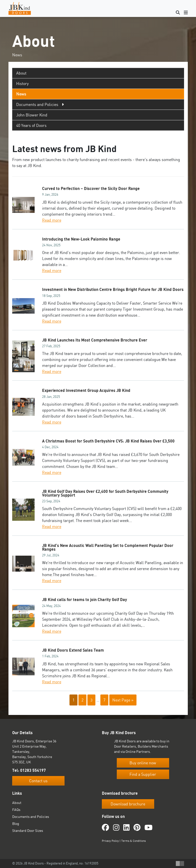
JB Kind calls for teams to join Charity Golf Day (85, 600)
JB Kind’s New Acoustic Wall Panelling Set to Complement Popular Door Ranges (108, 547)
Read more (52, 220)
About (21, 73)
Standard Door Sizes (28, 830)
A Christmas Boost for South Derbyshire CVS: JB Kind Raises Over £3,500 (108, 441)
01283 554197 (33, 770)
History (22, 84)
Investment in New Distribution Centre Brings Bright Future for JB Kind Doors (113, 289)
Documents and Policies (31, 817)
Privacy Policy (110, 841)
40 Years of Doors (31, 125)
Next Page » (123, 700)
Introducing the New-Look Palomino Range (81, 239)
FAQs (16, 810)
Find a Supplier (143, 774)
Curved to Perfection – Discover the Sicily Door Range (91, 188)
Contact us (38, 781)
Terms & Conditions (133, 841)
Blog (16, 824)
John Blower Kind (32, 115)
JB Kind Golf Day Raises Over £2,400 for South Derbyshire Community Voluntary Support (105, 493)
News (21, 94)
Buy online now (143, 763)
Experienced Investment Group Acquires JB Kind (86, 390)
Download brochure (128, 804)
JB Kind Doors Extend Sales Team (73, 650)
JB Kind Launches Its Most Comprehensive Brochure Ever (95, 340)
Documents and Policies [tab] (37, 104)
